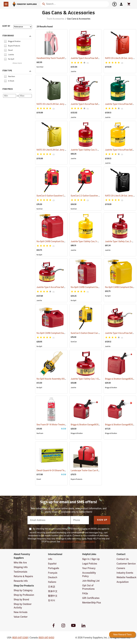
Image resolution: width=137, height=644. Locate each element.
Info (50, 559)
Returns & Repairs (23, 576)
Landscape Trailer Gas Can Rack (90, 470)
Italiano (52, 582)
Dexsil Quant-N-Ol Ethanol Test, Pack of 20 (61, 470)
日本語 (52, 587)
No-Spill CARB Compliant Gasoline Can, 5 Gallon (63, 241)
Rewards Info (21, 581)
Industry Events (125, 573)
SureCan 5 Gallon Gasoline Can (55, 196)
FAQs (85, 593)
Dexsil (39, 479)
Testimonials (20, 572)
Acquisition (123, 582)
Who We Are (20, 563)
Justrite (73, 71)
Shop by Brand (21, 600)
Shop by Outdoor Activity (23, 606)
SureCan (40, 209)
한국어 (52, 600)
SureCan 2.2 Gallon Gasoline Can (90, 196)
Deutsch (53, 577)
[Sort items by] (23, 27)
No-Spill (39, 255)
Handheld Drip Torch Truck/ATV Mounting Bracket (64, 58)
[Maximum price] (25, 96)
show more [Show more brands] (17, 63)
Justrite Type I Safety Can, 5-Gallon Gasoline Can (97, 150)
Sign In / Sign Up (91, 559)
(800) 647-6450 (46, 638)
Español (52, 564)
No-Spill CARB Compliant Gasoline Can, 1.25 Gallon (65, 333)
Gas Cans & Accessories (79, 19)
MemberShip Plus (92, 603)
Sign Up (102, 520)
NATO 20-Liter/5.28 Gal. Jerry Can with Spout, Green (65, 104)
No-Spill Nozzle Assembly (53, 379)
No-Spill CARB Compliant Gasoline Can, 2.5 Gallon (98, 287)
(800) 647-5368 (20, 638)
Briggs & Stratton (111, 388)
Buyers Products (76, 479)
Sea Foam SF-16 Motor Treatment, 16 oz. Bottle (62, 425)
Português (54, 568)
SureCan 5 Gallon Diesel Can (88, 333)
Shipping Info (21, 567)
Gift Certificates (91, 598)
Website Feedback (126, 577)
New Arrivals (21, 612)
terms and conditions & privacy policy (78, 542)
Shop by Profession (24, 595)
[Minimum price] (10, 96)
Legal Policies (90, 564)
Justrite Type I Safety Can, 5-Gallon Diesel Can (96, 241)
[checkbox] (5, 41)
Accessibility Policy (89, 574)
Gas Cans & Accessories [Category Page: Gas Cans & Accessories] (68, 13)
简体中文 (53, 591)
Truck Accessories (55, 19)
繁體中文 (53, 596)
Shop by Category (23, 590)
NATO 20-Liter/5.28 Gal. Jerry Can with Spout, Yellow (65, 150)
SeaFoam (40, 433)
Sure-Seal (40, 67)
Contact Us (123, 559)
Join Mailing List (91, 581)
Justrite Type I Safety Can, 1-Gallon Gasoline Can (97, 379)
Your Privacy (89, 568)
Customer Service (126, 564)
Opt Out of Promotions (88, 587)
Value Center (21, 617)
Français (53, 573)
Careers (121, 568)
